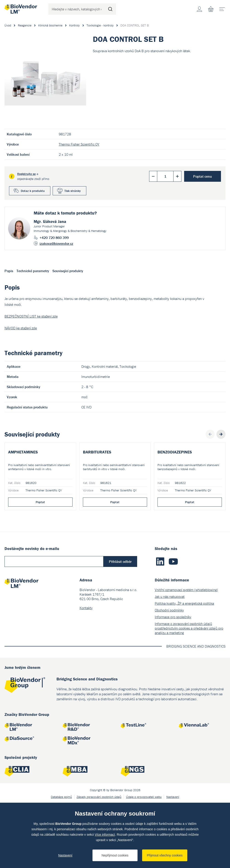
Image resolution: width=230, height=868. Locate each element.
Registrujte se (26, 174)
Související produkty (68, 271)
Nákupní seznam (211, 9)
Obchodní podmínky (169, 675)
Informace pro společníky (173, 681)
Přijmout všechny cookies (165, 855)
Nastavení (65, 855)
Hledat (110, 9)
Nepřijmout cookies (115, 855)
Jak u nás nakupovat (170, 661)
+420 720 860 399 (54, 238)
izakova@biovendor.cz (56, 243)
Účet (199, 9)
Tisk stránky (73, 191)
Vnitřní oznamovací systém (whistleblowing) (186, 654)
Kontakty (86, 672)
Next (221, 434)
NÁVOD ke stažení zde (21, 328)
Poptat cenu (203, 176)
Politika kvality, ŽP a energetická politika (184, 668)
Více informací (105, 835)
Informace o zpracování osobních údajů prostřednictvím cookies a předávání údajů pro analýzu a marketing (189, 693)
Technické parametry (33, 271)
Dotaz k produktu (33, 191)
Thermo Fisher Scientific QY (79, 144)
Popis (9, 271)
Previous (210, 434)
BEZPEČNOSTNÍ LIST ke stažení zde (31, 316)
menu (224, 7)
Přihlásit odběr (120, 626)
